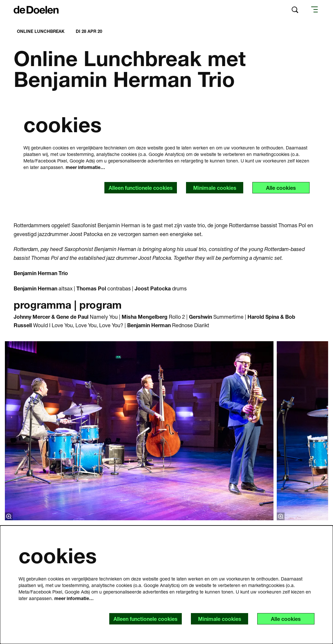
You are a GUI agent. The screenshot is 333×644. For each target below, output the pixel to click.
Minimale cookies (215, 188)
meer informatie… (85, 167)
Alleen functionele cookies (141, 188)
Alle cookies (281, 188)
